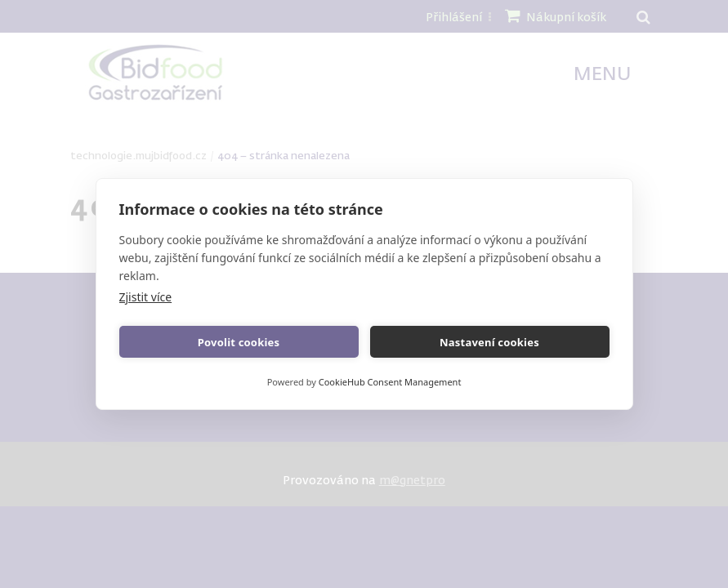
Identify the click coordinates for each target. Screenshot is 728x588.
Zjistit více (146, 297)
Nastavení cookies (489, 342)
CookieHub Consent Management (390, 382)
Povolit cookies (239, 342)
